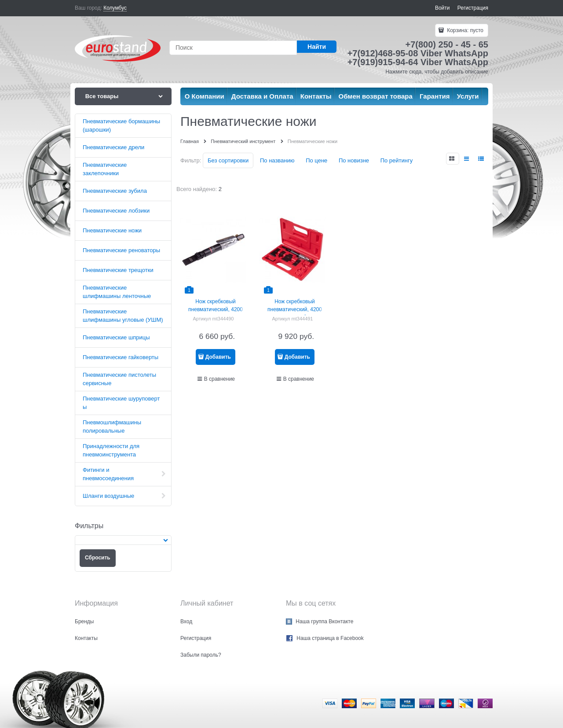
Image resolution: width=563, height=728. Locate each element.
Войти (442, 8)
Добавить (218, 357)
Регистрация (473, 8)
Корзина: (464, 30)
